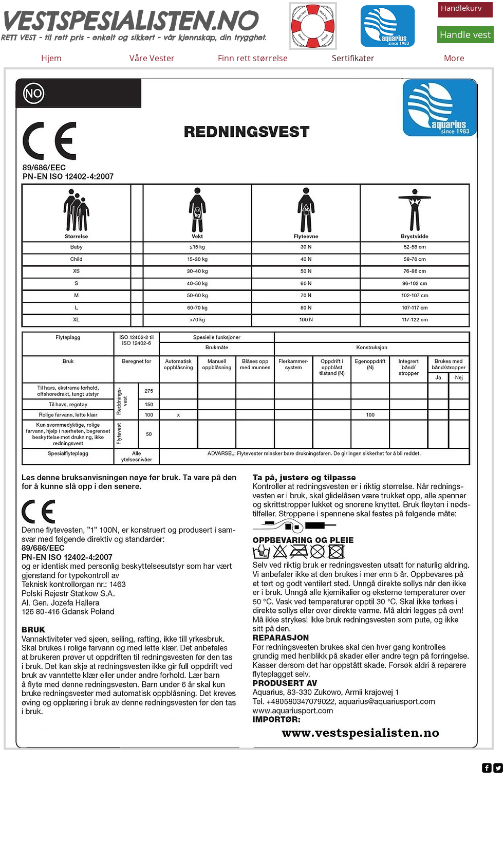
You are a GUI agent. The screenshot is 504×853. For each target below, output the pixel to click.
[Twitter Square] (498, 768)
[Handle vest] (465, 35)
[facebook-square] (487, 768)
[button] (465, 8)
